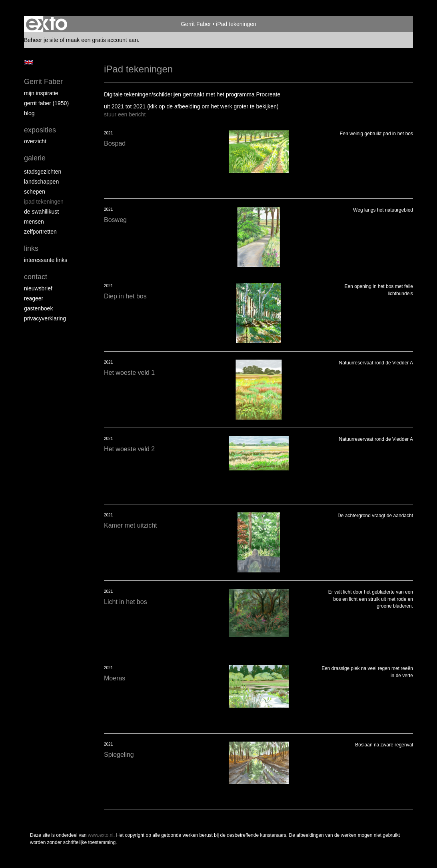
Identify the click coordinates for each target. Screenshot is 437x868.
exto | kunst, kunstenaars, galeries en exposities (47, 24)
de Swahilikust (41, 212)
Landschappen (41, 182)
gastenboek (38, 308)
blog (29, 113)
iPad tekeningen (44, 202)
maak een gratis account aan (102, 40)
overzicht (35, 141)
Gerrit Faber (196, 24)
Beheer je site (41, 40)
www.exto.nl (101, 835)
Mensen (34, 222)
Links (31, 248)
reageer (34, 298)
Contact (36, 277)
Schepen (35, 192)
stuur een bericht (125, 114)
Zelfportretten (40, 232)
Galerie (35, 158)
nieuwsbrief (38, 288)
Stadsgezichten (43, 172)
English (29, 62)
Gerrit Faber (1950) (46, 103)
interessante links (46, 260)
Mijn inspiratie (41, 93)
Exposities (40, 130)
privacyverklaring (45, 318)
